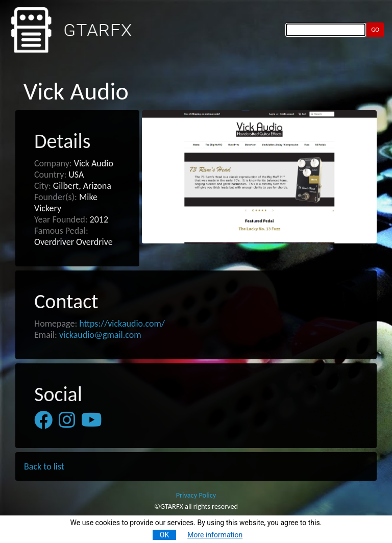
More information (215, 535)
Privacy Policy (196, 495)
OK (164, 535)
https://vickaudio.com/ (122, 324)
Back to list (44, 466)
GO (375, 29)
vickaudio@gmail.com (100, 335)
